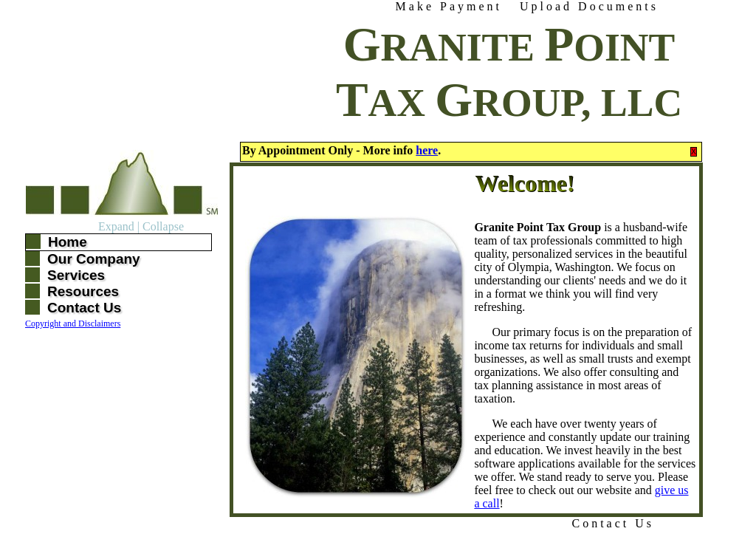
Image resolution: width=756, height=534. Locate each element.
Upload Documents (589, 6)
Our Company (94, 259)
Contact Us (613, 523)
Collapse (163, 226)
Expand (116, 226)
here (427, 150)
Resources (83, 291)
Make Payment (449, 6)
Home (68, 242)
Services (76, 275)
